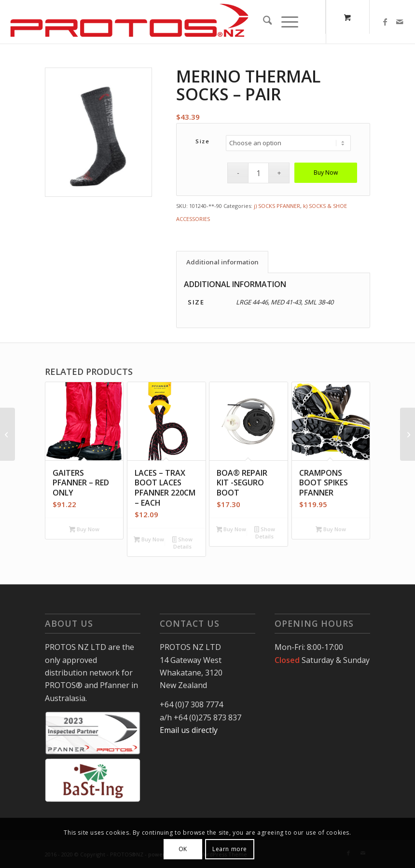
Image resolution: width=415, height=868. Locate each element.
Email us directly (189, 730)
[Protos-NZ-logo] (129, 22)
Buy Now (326, 172)
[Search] (262, 22)
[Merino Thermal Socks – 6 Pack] (408, 434)
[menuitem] (262, 22)
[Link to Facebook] (385, 22)
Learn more (230, 849)
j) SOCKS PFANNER (277, 206)
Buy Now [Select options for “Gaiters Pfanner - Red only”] (84, 530)
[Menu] (284, 22)
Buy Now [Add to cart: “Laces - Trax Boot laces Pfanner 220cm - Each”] (149, 540)
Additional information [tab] (222, 262)
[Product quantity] (258, 173)
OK (183, 849)
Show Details (183, 543)
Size (202, 141)
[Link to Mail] (400, 22)
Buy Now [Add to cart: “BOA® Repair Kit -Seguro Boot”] (231, 530)
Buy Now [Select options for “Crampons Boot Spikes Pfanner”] (331, 530)
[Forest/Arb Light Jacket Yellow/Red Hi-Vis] (7, 434)
